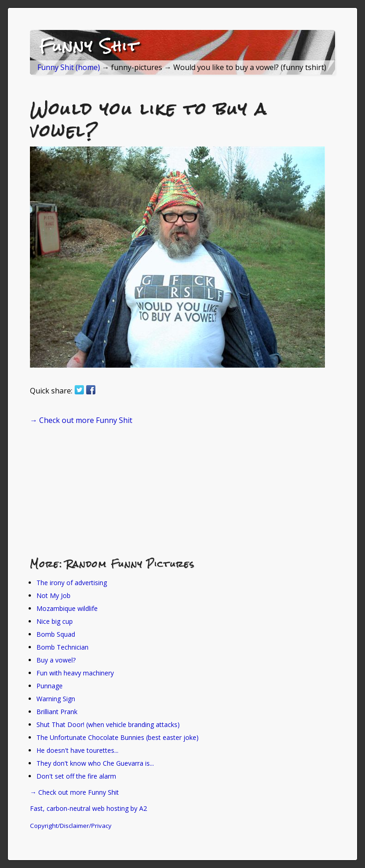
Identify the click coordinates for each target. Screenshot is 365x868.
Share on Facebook (91, 390)
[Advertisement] (99, 491)
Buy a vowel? (56, 660)
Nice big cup (55, 621)
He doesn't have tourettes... (77, 750)
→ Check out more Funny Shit (81, 420)
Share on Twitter (79, 390)
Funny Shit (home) (69, 67)
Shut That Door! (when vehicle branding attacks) (108, 724)
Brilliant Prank (57, 712)
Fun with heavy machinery (75, 673)
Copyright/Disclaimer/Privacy (71, 826)
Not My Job (53, 595)
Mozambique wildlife (67, 608)
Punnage (50, 686)
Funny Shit (89, 46)
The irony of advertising (72, 583)
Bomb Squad (56, 634)
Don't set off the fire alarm (76, 776)
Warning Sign (56, 699)
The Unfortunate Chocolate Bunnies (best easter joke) (118, 737)
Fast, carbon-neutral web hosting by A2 (88, 808)
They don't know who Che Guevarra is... (95, 763)
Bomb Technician (62, 647)
